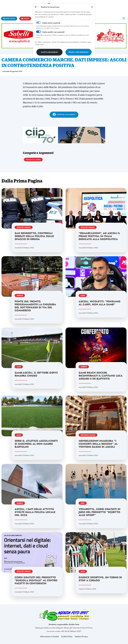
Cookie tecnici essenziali (51, 23)
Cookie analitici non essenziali (53, 32)
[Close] (92, 7)
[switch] (38, 32)
